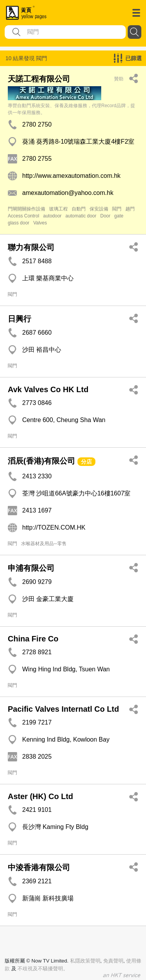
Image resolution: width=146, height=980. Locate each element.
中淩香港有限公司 (39, 867)
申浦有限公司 (31, 568)
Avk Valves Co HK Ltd (48, 389)
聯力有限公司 (31, 247)
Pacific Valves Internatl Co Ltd (63, 709)
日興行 (19, 319)
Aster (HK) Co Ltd (40, 796)
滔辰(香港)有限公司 (41, 461)
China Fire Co (33, 639)
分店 (86, 462)
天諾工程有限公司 (39, 79)
